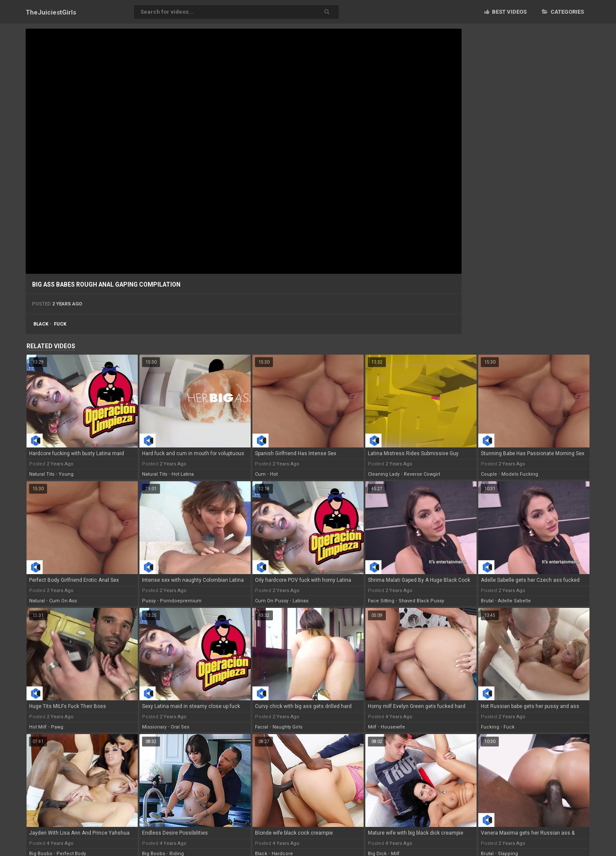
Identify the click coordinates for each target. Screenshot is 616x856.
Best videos (505, 12)
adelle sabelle (514, 601)
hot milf (38, 727)
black (41, 324)
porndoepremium (181, 601)
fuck (60, 324)
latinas (301, 601)
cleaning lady (384, 474)
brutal (487, 601)
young (66, 474)
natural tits (42, 474)
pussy (149, 601)
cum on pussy (272, 601)
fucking (490, 727)
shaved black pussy (421, 601)
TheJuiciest (51, 12)
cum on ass (63, 601)
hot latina (183, 474)
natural (37, 601)
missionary (154, 727)
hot (274, 474)
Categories (563, 12)
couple (489, 474)
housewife (393, 727)
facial (262, 727)
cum (260, 474)
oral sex (180, 727)
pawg (57, 727)
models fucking (520, 474)
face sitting (381, 601)
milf (372, 727)
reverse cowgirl (422, 474)
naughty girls (287, 727)
